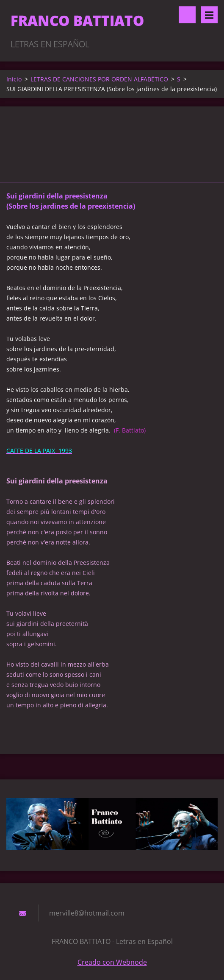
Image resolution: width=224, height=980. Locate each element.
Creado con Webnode (112, 962)
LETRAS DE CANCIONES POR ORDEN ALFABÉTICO (99, 79)
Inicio (14, 79)
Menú (209, 15)
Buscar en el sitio (187, 15)
